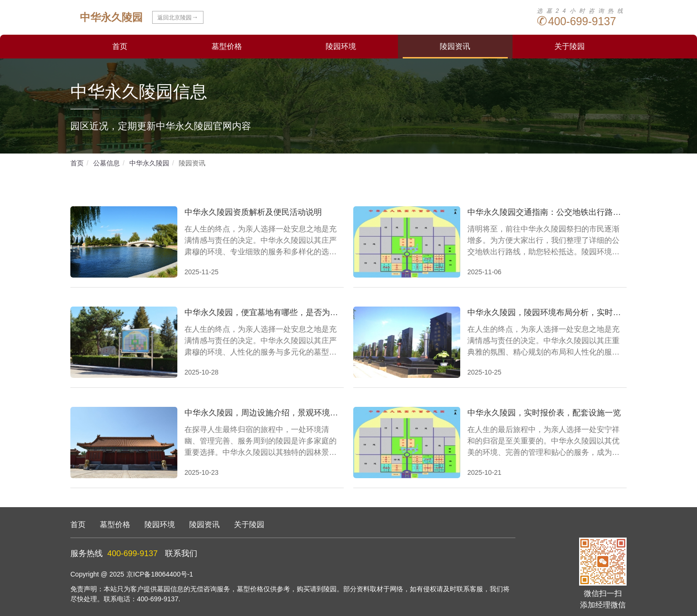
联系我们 (181, 553)
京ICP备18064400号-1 (160, 574)
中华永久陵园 (149, 163)
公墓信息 (106, 163)
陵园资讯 (455, 46)
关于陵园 (570, 46)
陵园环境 (341, 46)
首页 (120, 46)
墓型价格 (227, 46)
